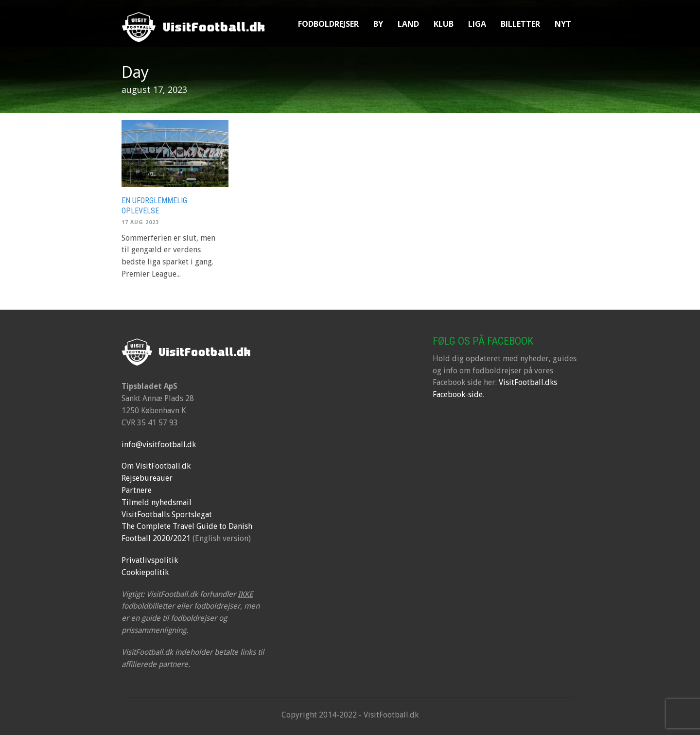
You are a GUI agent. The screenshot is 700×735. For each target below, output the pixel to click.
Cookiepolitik (145, 572)
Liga (477, 24)
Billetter (520, 24)
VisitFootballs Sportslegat (167, 515)
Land (408, 24)
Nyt (563, 24)
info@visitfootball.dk (159, 445)
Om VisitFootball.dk (156, 466)
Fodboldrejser (328, 24)
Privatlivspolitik (150, 560)
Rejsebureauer (147, 478)
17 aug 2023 (140, 222)
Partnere (137, 490)
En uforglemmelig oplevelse (154, 206)
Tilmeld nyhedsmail (157, 502)
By (378, 24)
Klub (444, 24)
